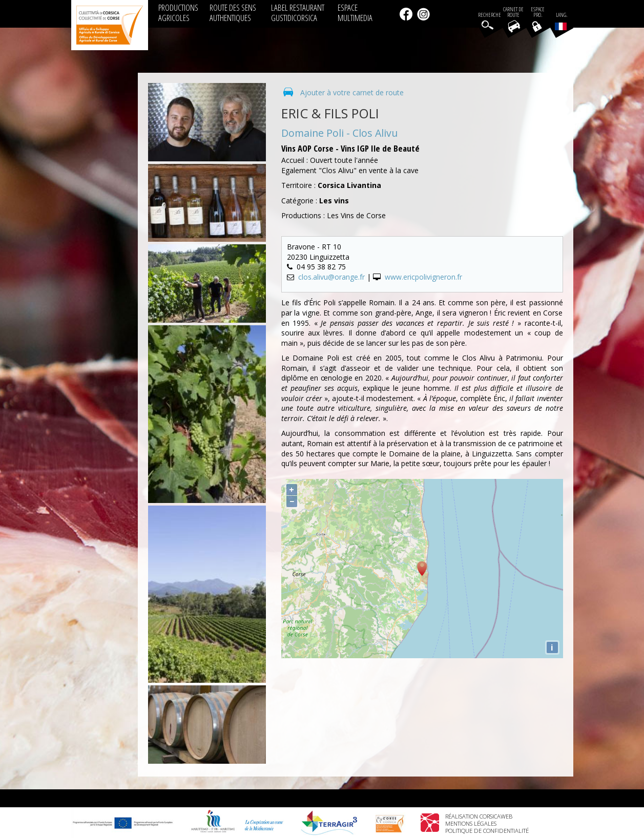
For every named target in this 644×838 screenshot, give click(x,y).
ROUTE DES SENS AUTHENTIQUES (233, 13)
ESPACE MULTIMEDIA (355, 13)
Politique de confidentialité (487, 831)
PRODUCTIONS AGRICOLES (178, 13)
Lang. (561, 21)
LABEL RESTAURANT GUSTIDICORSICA (298, 13)
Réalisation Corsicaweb (479, 816)
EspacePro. (538, 12)
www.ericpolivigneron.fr (423, 277)
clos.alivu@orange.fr (331, 277)
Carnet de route (513, 12)
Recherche (490, 15)
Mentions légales (471, 823)
